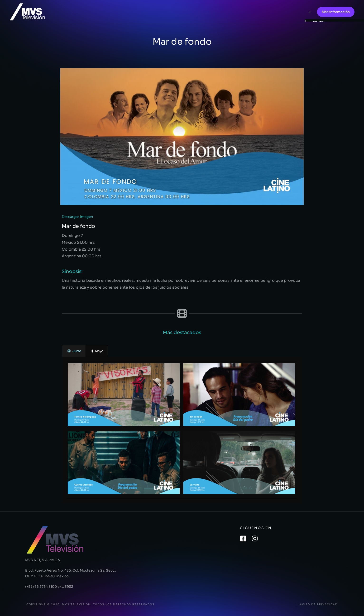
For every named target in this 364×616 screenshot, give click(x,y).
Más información (336, 12)
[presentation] (74, 351)
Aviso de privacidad (319, 604)
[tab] (74, 351)
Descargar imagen (77, 217)
